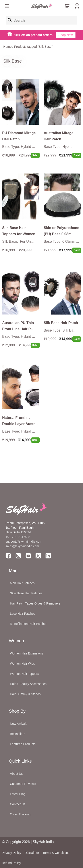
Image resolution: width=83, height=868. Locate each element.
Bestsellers (17, 734)
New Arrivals (19, 724)
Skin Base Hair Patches (26, 593)
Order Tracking (20, 814)
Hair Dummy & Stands (25, 694)
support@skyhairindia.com (24, 542)
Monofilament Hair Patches (29, 624)
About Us (16, 774)
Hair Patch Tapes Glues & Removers (35, 603)
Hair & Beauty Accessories (28, 684)
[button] (7, 7)
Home (7, 47)
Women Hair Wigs (22, 664)
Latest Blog (18, 794)
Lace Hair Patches (23, 614)
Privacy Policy (11, 853)
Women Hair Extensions (27, 653)
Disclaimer (32, 853)
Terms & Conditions (56, 853)
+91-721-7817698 (18, 537)
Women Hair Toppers (24, 674)
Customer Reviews (23, 784)
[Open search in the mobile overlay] (41, 20)
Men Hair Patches (22, 583)
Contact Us (18, 804)
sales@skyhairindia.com (22, 546)
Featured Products (23, 744)
